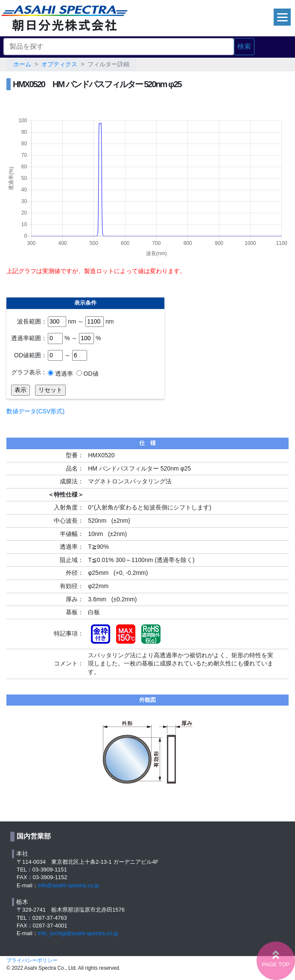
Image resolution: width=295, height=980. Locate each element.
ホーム (22, 64)
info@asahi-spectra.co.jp (69, 885)
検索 (244, 46)
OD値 (90, 374)
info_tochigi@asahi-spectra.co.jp (78, 933)
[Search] (119, 47)
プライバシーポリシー (32, 960)
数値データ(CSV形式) (35, 411)
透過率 (63, 374)
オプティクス (59, 64)
